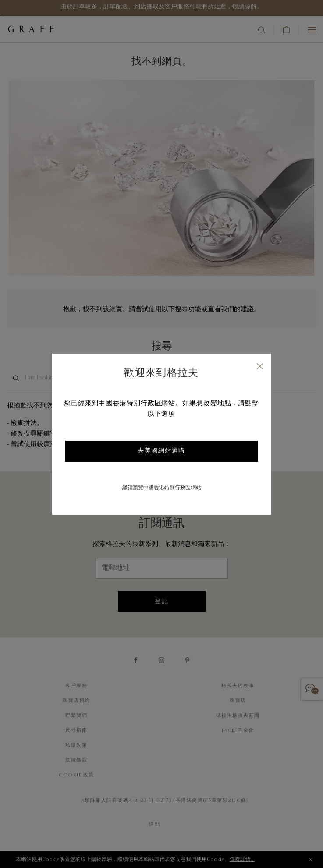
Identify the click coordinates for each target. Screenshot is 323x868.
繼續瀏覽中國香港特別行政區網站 (162, 488)
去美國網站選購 (161, 451)
